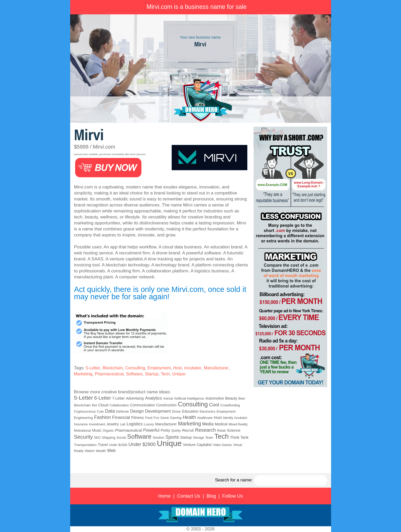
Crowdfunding (230, 405)
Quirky (176, 431)
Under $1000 (118, 445)
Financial (121, 417)
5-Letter (93, 368)
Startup (152, 374)
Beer (242, 399)
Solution (158, 438)
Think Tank (239, 437)
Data (110, 411)
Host (178, 368)
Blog (211, 496)
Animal (168, 399)
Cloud (103, 405)
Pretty (165, 430)
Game (165, 418)
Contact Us (188, 496)
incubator (193, 368)
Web (111, 451)
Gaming (176, 418)
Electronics (207, 412)
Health (189, 417)
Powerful (151, 430)
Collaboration (119, 405)
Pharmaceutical (109, 374)
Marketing (83, 374)
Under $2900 (142, 444)
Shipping (109, 438)
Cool (214, 405)
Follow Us (233, 496)
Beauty (231, 398)
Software (134, 374)
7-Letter (118, 398)
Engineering (83, 418)
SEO (97, 438)
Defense (122, 411)
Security (83, 437)
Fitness (138, 417)
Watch (90, 451)
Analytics (154, 398)
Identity (228, 418)
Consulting (135, 368)
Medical (221, 424)
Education (190, 411)
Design (137, 411)
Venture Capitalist (197, 445)
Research (206, 430)
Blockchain (113, 368)
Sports (172, 437)
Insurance (81, 424)
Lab (123, 424)
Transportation (85, 445)
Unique (179, 374)
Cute (100, 412)
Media (208, 424)
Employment (159, 368)
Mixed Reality (238, 424)
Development (158, 411)
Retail (221, 430)
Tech (165, 374)
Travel (103, 445)
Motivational (83, 431)
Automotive (215, 398)
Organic (108, 431)
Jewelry (113, 424)
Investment (97, 424)
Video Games (222, 445)
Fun (156, 418)
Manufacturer (216, 368)
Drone (176, 412)
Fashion (102, 417)
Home (164, 496)
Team (209, 438)
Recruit (188, 430)
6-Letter (103, 398)
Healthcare (205, 418)
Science (234, 430)
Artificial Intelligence (189, 398)
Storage (199, 438)
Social (121, 438)
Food (149, 418)
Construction (166, 405)
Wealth (101, 451)
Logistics (135, 424)
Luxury (149, 424)
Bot (95, 405)
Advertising (135, 398)
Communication (142, 405)
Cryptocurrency (85, 412)
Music (97, 430)
